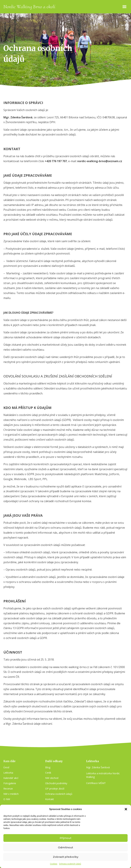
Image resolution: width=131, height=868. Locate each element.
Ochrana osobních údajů (70, 864)
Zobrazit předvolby (66, 857)
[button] (126, 809)
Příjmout (65, 838)
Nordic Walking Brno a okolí (29, 7)
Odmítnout (65, 847)
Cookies (54, 864)
